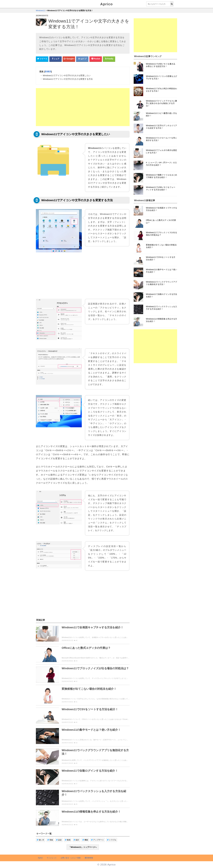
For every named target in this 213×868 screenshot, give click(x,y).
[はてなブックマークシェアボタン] (82, 59)
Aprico (106, 4)
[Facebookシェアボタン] (56, 59)
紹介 (76, 840)
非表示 (48, 72)
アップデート (97, 840)
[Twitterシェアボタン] (42, 59)
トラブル (112, 840)
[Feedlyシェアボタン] (109, 59)
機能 (85, 840)
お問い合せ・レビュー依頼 (71, 858)
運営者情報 (89, 858)
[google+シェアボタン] (69, 59)
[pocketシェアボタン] (96, 59)
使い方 (40, 840)
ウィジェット (52, 858)
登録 (50, 840)
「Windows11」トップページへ (83, 847)
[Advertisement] (83, 107)
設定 (59, 840)
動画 (68, 840)
